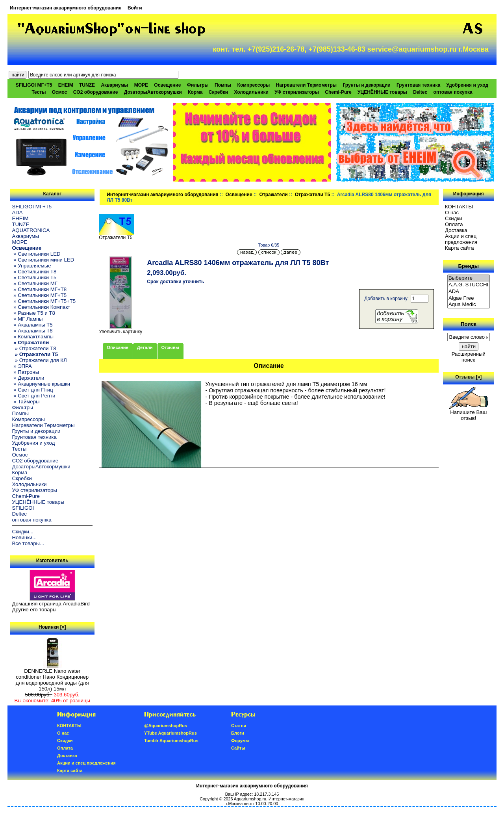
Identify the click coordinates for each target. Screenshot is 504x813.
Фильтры (198, 85)
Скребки (218, 92)
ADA (17, 213)
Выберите (469, 278)
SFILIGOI (23, 508)
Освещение (239, 195)
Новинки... (24, 537)
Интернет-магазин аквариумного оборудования (66, 8)
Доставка (456, 230)
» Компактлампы (33, 337)
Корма (195, 92)
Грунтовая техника (418, 85)
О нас (452, 213)
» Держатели (28, 378)
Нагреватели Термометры (306, 85)
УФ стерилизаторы (297, 92)
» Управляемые (31, 266)
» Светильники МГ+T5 (39, 295)
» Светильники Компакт (41, 307)
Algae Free (469, 298)
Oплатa (454, 224)
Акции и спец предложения (461, 239)
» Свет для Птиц (32, 390)
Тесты (39, 92)
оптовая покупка (453, 92)
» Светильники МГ (35, 283)
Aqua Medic (469, 305)
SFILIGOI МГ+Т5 (34, 85)
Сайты (238, 748)
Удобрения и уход (467, 85)
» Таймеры (26, 402)
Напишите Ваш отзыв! (468, 413)
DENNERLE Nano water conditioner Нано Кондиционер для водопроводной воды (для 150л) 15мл (52, 677)
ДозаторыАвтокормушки (153, 92)
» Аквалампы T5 (32, 325)
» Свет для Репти (33, 396)
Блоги (238, 733)
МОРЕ (141, 85)
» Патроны (25, 372)
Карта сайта (459, 248)
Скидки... (22, 532)
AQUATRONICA (31, 230)
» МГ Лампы (27, 319)
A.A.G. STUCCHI (469, 285)
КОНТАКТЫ (459, 207)
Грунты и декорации (366, 85)
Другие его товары (34, 610)
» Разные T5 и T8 (33, 313)
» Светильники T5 (34, 277)
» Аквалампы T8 (32, 331)
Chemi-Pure (338, 92)
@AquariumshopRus (166, 726)
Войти (135, 8)
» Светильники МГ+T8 (39, 289)
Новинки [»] (52, 627)
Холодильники (251, 92)
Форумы (240, 741)
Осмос (60, 92)
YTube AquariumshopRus (170, 733)
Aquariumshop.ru (250, 799)
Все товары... (28, 543)
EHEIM (66, 85)
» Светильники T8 (34, 272)
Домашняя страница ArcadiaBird (51, 604)
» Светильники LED (36, 254)
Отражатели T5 (312, 195)
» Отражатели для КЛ (39, 360)
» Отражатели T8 (34, 348)
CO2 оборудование (96, 92)
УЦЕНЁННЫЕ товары (382, 92)
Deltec (420, 92)
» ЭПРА (22, 366)
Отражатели (274, 195)
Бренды (469, 266)
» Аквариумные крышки (41, 384)
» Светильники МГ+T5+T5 (44, 301)
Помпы (223, 85)
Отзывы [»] (468, 377)
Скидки (454, 218)
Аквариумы (114, 85)
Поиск (469, 324)
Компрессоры (254, 85)
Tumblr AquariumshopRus (171, 741)
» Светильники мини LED (43, 260)
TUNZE (87, 85)
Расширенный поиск (469, 357)
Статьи (239, 726)
